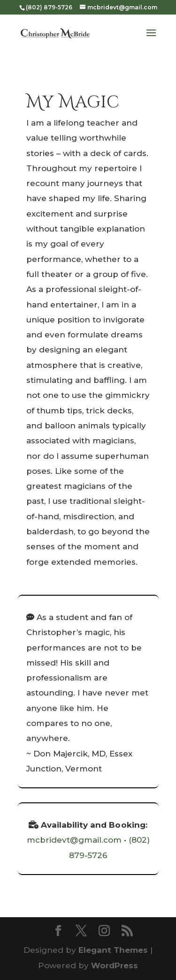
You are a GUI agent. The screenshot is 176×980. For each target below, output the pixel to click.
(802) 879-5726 (49, 7)
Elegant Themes (113, 950)
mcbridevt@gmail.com (74, 840)
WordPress (115, 965)
